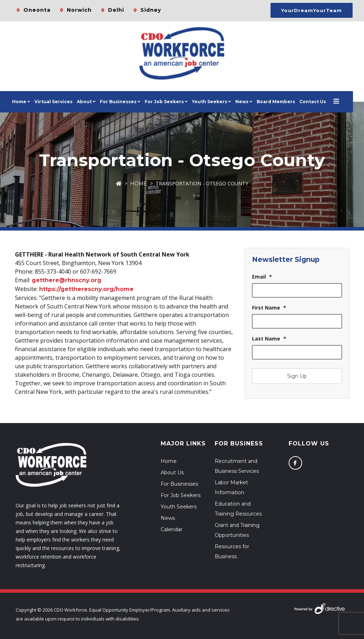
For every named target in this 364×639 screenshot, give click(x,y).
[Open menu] (342, 102)
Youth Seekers (179, 507)
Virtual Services (59, 102)
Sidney (151, 10)
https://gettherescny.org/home (86, 289)
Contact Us (318, 102)
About (90, 102)
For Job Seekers (181, 495)
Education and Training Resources (238, 509)
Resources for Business (232, 551)
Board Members (282, 102)
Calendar (172, 529)
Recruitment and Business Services (237, 466)
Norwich (79, 10)
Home (25, 102)
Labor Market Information (231, 487)
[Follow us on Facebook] (295, 463)
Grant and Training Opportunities (237, 530)
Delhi (116, 10)
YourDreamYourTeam (312, 10)
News (248, 102)
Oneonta (37, 10)
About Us (172, 472)
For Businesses (124, 102)
